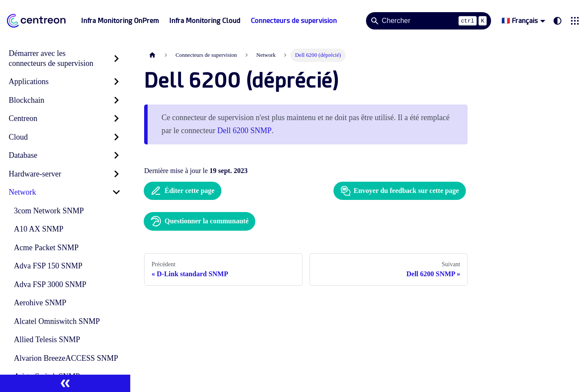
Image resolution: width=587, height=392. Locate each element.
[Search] (429, 21)
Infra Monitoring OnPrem (120, 21)
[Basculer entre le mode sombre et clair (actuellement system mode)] (557, 21)
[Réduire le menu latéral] (65, 383)
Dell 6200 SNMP (244, 131)
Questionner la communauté (200, 221)
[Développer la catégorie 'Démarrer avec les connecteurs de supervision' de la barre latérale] (116, 58)
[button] (575, 21)
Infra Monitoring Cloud (205, 21)
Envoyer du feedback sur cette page (400, 191)
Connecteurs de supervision (294, 21)
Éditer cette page (183, 191)
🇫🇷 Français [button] (520, 21)
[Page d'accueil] (152, 55)
